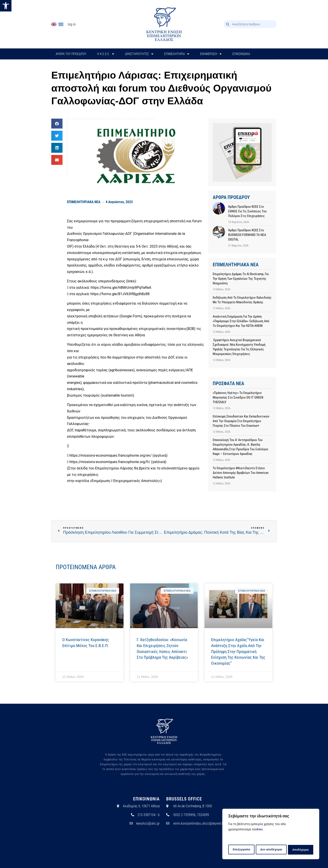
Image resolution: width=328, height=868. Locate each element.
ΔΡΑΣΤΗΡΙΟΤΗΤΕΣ (139, 54)
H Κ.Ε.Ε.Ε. (106, 54)
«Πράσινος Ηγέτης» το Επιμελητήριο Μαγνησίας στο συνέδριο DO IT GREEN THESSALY (238, 397)
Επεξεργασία (241, 850)
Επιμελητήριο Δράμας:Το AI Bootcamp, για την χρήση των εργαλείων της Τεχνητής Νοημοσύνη (241, 279)
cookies (257, 830)
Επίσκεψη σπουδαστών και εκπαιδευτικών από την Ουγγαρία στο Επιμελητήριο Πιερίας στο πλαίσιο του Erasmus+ (241, 421)
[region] (271, 835)
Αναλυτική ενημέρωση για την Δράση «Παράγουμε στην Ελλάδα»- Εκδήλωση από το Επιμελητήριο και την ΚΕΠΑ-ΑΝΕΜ (241, 321)
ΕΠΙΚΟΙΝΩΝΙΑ (241, 54)
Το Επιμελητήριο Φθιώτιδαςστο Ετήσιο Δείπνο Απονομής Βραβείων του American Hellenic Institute (241, 473)
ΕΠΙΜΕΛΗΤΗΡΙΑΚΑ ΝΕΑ (84, 202)
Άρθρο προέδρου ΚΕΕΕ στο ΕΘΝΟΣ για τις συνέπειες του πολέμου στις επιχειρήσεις (247, 211)
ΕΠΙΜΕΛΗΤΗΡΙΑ (177, 54)
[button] (6, 6)
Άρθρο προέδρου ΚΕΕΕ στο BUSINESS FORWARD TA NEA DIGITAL (247, 235)
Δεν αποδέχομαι (271, 850)
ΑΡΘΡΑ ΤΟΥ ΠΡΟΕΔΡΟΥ (71, 54)
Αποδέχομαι (301, 850)
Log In (72, 24)
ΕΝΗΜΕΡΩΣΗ (211, 54)
